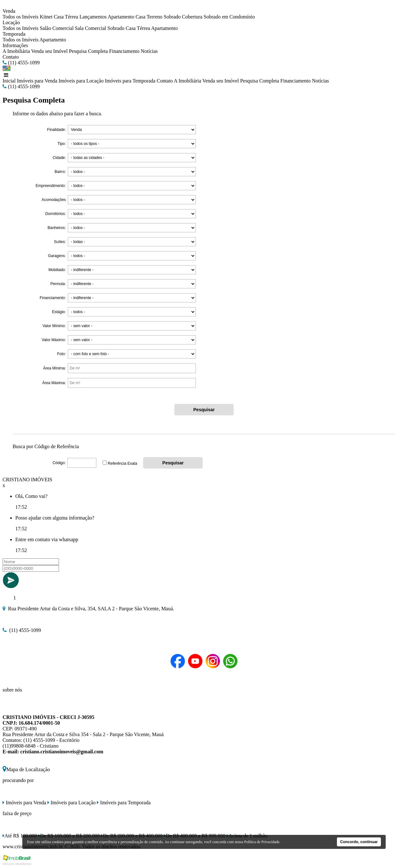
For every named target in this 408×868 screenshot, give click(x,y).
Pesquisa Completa (88, 51)
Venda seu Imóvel (49, 51)
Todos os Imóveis (21, 17)
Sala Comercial (91, 28)
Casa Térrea (66, 17)
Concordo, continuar (359, 842)
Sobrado (172, 17)
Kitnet (46, 17)
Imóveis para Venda (37, 81)
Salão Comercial (57, 28)
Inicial (9, 81)
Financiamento (124, 51)
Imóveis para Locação (81, 81)
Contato (11, 57)
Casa (140, 17)
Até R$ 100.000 (20, 836)
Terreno (155, 17)
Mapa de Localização (26, 769)
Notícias (149, 51)
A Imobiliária (16, 51)
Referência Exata (122, 463)
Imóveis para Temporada (130, 81)
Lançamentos (93, 17)
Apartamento (121, 17)
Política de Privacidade (262, 842)
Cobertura (192, 17)
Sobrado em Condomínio (229, 17)
